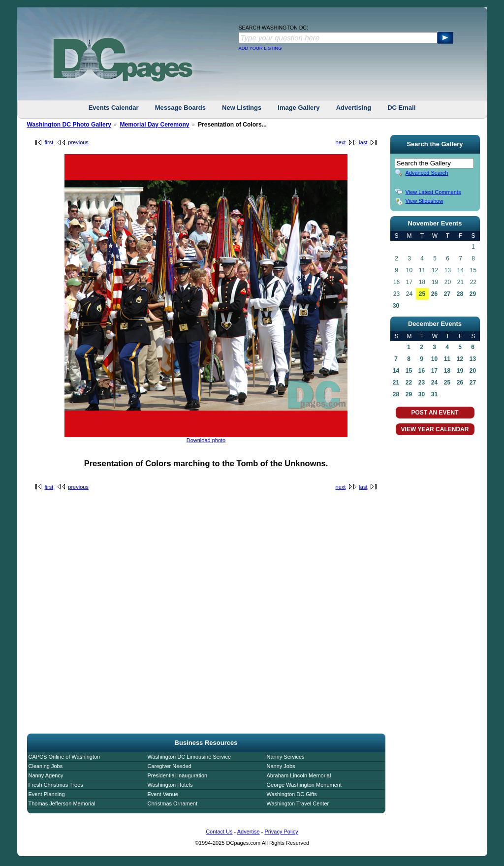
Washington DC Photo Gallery (69, 125)
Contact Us (219, 832)
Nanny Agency (46, 775)
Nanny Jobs (281, 766)
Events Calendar (114, 108)
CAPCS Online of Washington (64, 757)
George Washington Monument (304, 785)
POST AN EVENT (435, 413)
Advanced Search (427, 173)
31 (434, 394)
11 (447, 359)
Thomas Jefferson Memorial (62, 803)
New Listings (242, 108)
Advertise (249, 832)
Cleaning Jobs (46, 766)
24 (434, 383)
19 (460, 371)
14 (396, 371)
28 (460, 294)
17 (434, 371)
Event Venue (163, 794)
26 (434, 294)
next (341, 142)
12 (460, 359)
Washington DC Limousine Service (189, 757)
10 (434, 359)
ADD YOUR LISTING (260, 48)
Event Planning (47, 794)
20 (473, 371)
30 (396, 306)
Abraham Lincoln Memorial (299, 775)
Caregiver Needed (170, 766)
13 (473, 359)
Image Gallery (299, 108)
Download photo (206, 440)
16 (422, 371)
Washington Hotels (170, 785)
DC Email (401, 108)
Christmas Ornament (173, 803)
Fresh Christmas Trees (56, 785)
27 (447, 294)
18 (447, 371)
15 (409, 371)
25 (422, 294)
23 (422, 383)
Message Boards (180, 108)
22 (409, 383)
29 (473, 294)
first (49, 142)
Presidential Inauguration (178, 775)
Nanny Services (286, 757)
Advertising (354, 108)
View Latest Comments (433, 192)
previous (78, 142)
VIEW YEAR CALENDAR (435, 429)
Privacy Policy (281, 832)
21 (396, 383)
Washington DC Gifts (292, 794)
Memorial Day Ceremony (154, 125)
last (363, 142)
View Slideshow (425, 201)
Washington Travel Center (298, 803)
